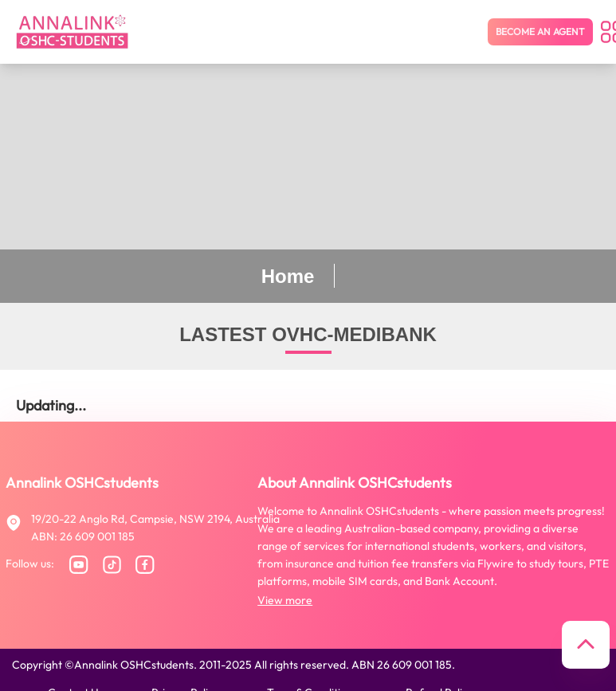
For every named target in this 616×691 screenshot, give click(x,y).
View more (285, 600)
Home (288, 276)
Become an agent (540, 31)
